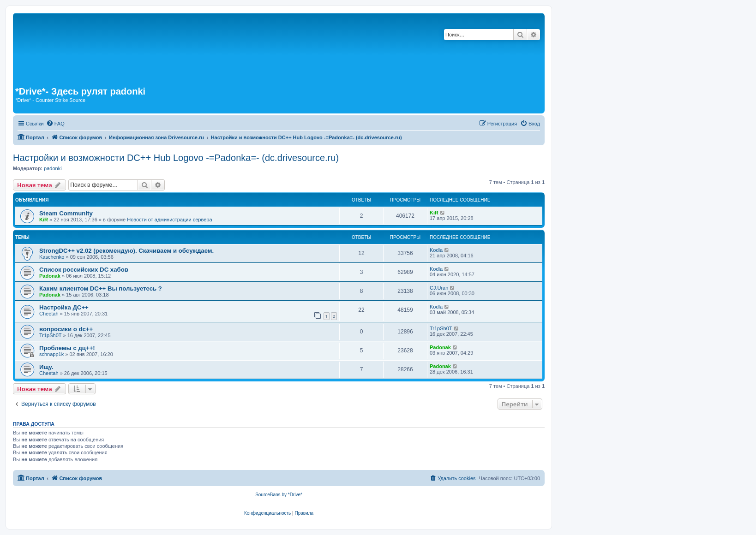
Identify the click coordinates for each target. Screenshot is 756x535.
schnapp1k (51, 354)
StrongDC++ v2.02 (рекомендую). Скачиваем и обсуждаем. (126, 251)
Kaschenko (52, 257)
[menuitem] (55, 124)
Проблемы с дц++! (67, 348)
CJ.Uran (439, 288)
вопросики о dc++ (66, 329)
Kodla (436, 250)
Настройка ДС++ (64, 307)
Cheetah (49, 314)
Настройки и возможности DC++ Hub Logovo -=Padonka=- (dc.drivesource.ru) (176, 158)
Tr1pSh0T (51, 335)
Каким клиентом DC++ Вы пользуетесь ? (101, 288)
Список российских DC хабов (84, 270)
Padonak (50, 276)
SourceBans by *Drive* (279, 495)
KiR (44, 220)
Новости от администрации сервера (169, 220)
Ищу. (46, 367)
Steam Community (66, 213)
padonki (53, 168)
